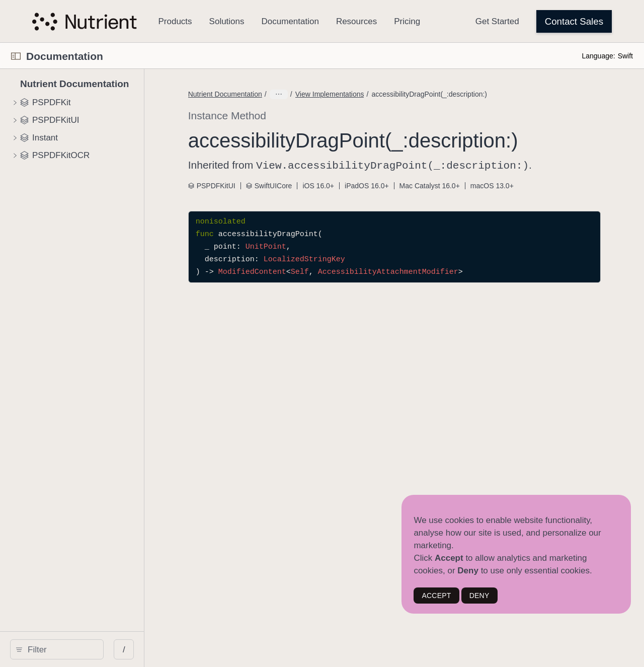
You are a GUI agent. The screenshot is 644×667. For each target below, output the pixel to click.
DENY (479, 596)
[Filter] (89, 649)
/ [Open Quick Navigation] (181, 650)
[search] (85, 649)
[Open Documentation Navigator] (16, 56)
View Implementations (383, 94)
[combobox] (89, 649)
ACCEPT (436, 596)
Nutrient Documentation (278, 94)
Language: (598, 56)
